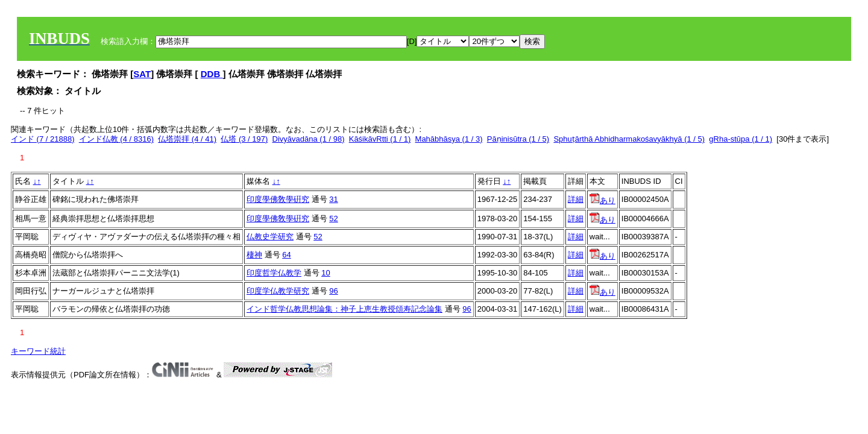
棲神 (254, 255)
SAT (142, 74)
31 (333, 199)
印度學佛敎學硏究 (278, 199)
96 (333, 291)
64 (286, 255)
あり (602, 200)
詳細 (576, 199)
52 (333, 219)
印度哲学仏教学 (274, 273)
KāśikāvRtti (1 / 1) (380, 139)
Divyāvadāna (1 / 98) (309, 139)
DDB (212, 74)
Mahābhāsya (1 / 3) (449, 139)
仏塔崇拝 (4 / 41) (187, 139)
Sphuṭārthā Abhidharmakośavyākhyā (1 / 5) (629, 139)
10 (325, 273)
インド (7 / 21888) (43, 139)
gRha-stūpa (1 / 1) (741, 139)
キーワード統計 (38, 351)
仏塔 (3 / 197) (244, 139)
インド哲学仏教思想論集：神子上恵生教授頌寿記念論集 (344, 309)
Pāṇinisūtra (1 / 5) (518, 139)
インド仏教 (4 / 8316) (116, 139)
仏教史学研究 (270, 237)
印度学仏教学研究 (278, 291)
